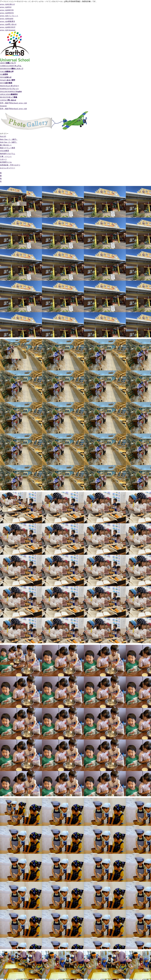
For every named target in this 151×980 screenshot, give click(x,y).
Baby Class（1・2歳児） (9, 139)
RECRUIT (8, 27)
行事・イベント (6, 156)
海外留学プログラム (8, 154)
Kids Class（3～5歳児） (9, 142)
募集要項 (7, 21)
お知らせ (7, 4)
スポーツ (3, 159)
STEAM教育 (5, 151)
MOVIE (7, 10)
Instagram (8, 30)
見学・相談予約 (13, 103)
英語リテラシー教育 (8, 148)
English (7, 19)
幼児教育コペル (6, 162)
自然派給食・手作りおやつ (10, 165)
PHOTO (7, 13)
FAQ (6, 7)
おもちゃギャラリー (8, 168)
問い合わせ (8, 24)
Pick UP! (3, 136)
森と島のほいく (6, 145)
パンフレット (9, 16)
